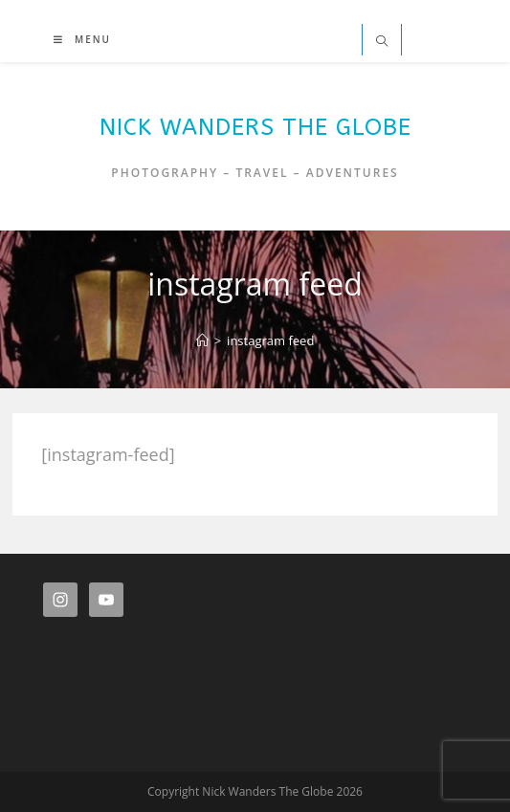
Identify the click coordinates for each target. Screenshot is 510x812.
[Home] (202, 340)
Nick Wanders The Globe (255, 127)
